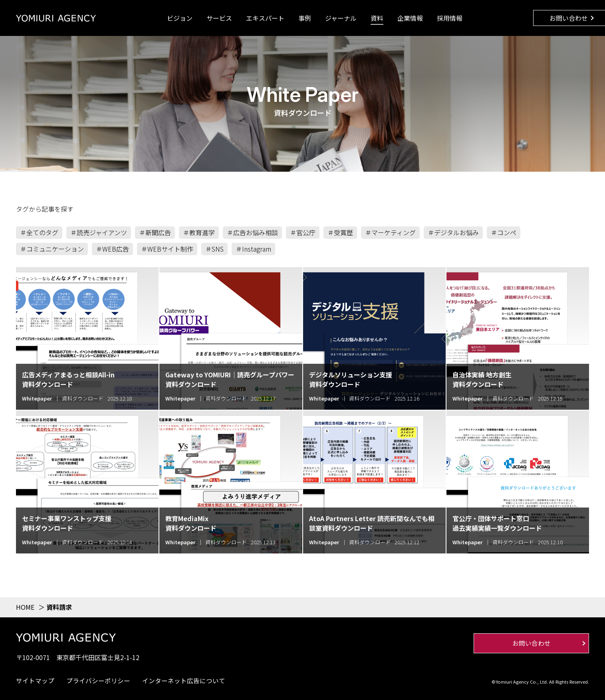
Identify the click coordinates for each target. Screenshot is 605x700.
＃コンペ (504, 232)
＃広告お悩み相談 (252, 232)
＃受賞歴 (340, 232)
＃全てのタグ (39, 232)
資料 (377, 18)
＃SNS (214, 249)
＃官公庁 (303, 232)
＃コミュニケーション (52, 249)
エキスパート (265, 18)
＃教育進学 (199, 232)
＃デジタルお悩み (453, 232)
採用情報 (450, 18)
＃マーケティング (390, 232)
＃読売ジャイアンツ (99, 232)
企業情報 (410, 18)
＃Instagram (253, 249)
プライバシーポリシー (98, 680)
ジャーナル (341, 18)
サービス (219, 18)
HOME (25, 607)
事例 (305, 18)
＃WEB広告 (112, 249)
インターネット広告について (184, 680)
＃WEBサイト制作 (167, 249)
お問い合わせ (569, 18)
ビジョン (180, 18)
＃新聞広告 (155, 232)
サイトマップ (35, 680)
